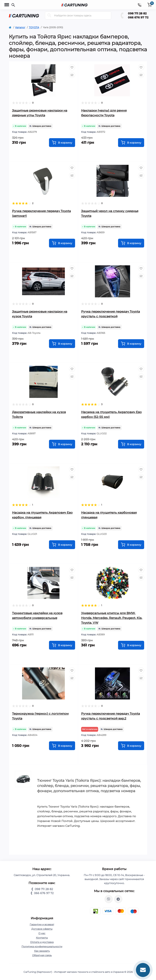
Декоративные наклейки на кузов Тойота (39, 414)
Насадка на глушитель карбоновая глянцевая (109, 515)
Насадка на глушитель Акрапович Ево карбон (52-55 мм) (111, 414)
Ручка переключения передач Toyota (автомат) (41, 213)
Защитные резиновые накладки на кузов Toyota (40, 314)
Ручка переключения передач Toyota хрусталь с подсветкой (111, 314)
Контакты (42, 938)
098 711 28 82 (137, 13)
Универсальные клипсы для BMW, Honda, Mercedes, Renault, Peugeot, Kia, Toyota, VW (112, 618)
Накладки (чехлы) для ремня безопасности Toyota (104, 113)
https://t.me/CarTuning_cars (118, 899)
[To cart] (62, 143)
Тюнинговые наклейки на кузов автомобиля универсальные (37, 615)
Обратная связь (42, 955)
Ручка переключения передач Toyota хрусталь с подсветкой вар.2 (111, 716)
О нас (42, 933)
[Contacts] (140, 5)
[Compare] (72, 75)
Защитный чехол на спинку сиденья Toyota (110, 213)
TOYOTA (34, 27)
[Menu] (7, 5)
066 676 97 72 (138, 17)
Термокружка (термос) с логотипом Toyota (40, 716)
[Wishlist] (72, 67)
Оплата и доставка (42, 942)
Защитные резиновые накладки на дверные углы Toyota (40, 113)
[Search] (49, 15)
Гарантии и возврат (42, 924)
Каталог (20, 27)
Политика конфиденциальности (42, 946)
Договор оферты (42, 929)
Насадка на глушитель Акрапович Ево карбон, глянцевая (42, 515)
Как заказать (42, 951)
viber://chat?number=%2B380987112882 (109, 899)
